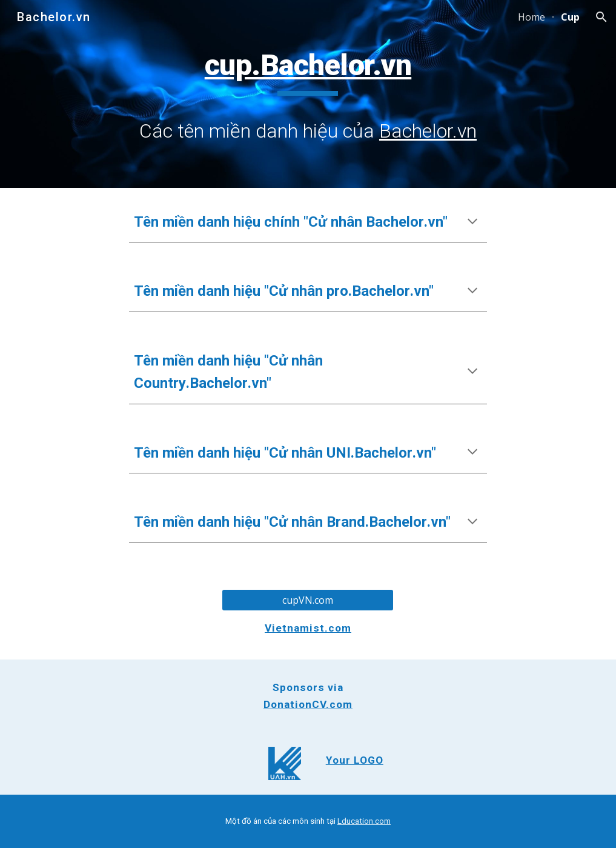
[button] (601, 17)
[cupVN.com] (308, 600)
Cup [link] (570, 17)
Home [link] (532, 17)
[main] (308, 94)
